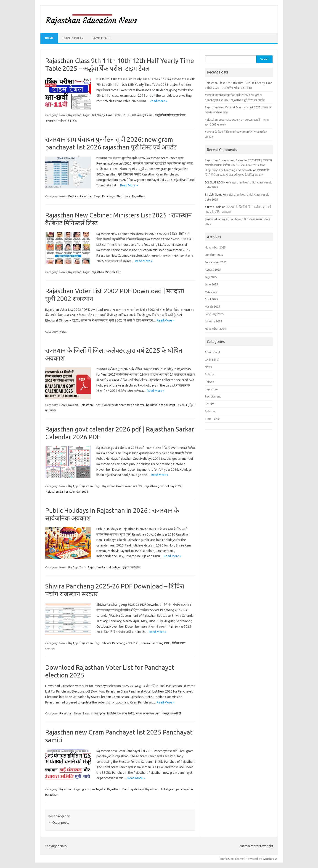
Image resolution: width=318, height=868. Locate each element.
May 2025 (211, 292)
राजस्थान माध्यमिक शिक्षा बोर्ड (61, 120)
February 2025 (214, 314)
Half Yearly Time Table (106, 115)
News (63, 115)
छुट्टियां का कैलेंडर (131, 567)
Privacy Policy (73, 38)
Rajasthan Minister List (106, 272)
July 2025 (211, 277)
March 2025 (212, 306)
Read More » (159, 101)
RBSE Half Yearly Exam (138, 115)
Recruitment (213, 396)
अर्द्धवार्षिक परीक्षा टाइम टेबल (170, 115)
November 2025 (215, 247)
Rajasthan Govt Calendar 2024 (122, 486)
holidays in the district (161, 405)
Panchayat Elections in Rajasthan (124, 196)
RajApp (73, 405)
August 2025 (213, 269)
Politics (73, 196)
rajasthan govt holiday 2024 (163, 486)
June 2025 (211, 284)
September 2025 (216, 262)
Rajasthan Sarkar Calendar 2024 (67, 492)
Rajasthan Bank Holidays (104, 567)
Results (209, 404)
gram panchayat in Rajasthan (101, 789)
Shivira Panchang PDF (155, 643)
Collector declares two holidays (123, 405)
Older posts (59, 823)
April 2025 (211, 299)
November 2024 (215, 329)
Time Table (212, 419)
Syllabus (210, 411)
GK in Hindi (212, 360)
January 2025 (213, 321)
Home (49, 38)
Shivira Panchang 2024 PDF (120, 643)
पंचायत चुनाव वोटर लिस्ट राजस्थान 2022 (112, 713)
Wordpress (270, 859)
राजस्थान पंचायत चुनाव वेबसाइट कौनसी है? (159, 713)
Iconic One (227, 859)
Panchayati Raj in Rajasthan (140, 789)
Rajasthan (75, 115)
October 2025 (214, 255)
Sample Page (101, 38)
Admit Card (212, 352)
